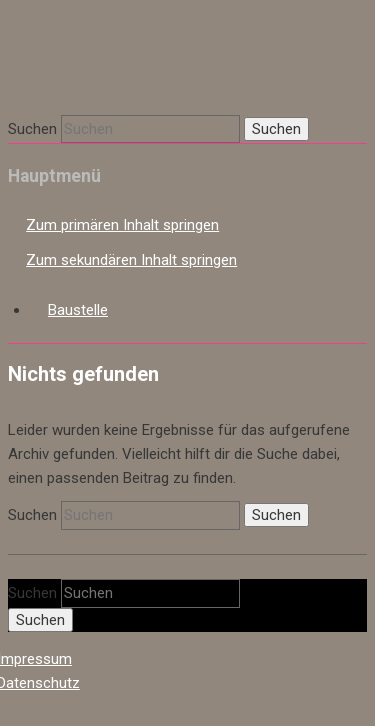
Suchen (32, 129)
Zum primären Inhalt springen (122, 225)
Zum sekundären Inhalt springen (131, 260)
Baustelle (78, 310)
